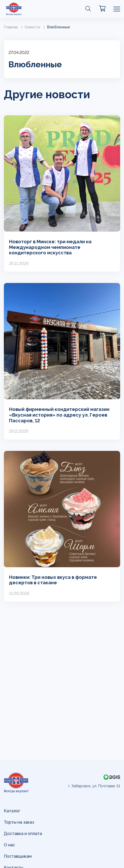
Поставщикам (18, 856)
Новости (32, 27)
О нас (9, 845)
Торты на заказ (19, 822)
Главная (11, 27)
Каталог (12, 811)
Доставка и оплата (23, 834)
